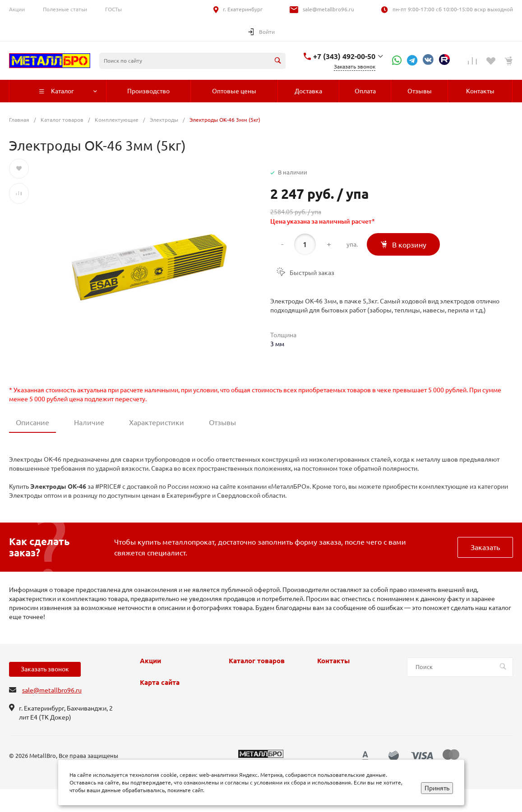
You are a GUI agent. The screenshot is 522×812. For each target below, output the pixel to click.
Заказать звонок (45, 669)
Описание (32, 422)
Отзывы (222, 422)
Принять (437, 788)
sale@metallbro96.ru (328, 9)
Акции (17, 9)
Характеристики (157, 422)
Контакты (333, 661)
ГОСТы (113, 9)
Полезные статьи (65, 9)
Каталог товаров (257, 661)
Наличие (89, 422)
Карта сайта (160, 683)
